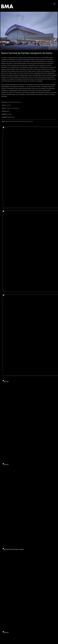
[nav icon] (54, 4)
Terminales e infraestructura (13, 108)
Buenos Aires (8, 105)
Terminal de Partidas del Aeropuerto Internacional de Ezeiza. (19, 121)
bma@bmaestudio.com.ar (7, 620)
